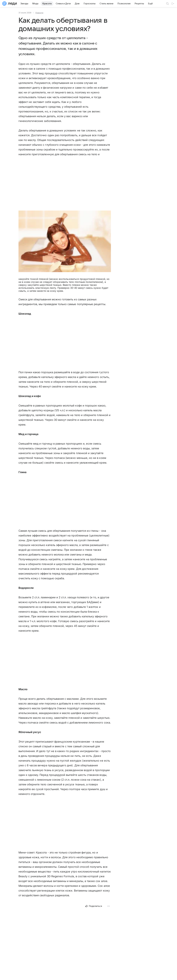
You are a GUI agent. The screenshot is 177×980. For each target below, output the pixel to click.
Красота (39, 13)
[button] (65, 242)
